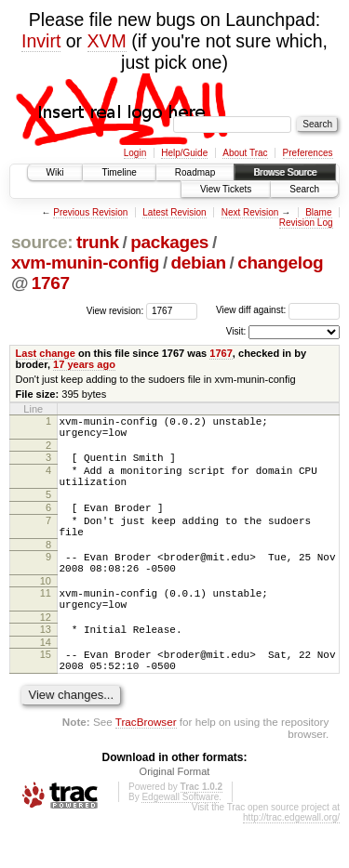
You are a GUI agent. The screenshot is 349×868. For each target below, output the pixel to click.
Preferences (308, 153)
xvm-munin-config (85, 263)
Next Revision (250, 212)
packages (169, 242)
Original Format (175, 816)
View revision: (115, 310)
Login (135, 153)
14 (46, 681)
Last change (46, 353)
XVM (107, 41)
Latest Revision (174, 212)
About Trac (245, 153)
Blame (318, 212)
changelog (280, 263)
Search (304, 189)
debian (199, 263)
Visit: (236, 331)
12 (46, 653)
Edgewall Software (180, 842)
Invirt (41, 41)
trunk (98, 242)
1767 (51, 283)
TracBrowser (146, 766)
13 (46, 665)
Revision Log (306, 223)
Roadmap (195, 172)
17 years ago (84, 364)
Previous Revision (90, 212)
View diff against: (278, 310)
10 (46, 612)
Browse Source (285, 172)
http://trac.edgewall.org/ (291, 862)
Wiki (55, 172)
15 (46, 693)
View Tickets (226, 189)
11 (46, 624)
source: (42, 242)
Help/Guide (184, 153)
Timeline (119, 172)
